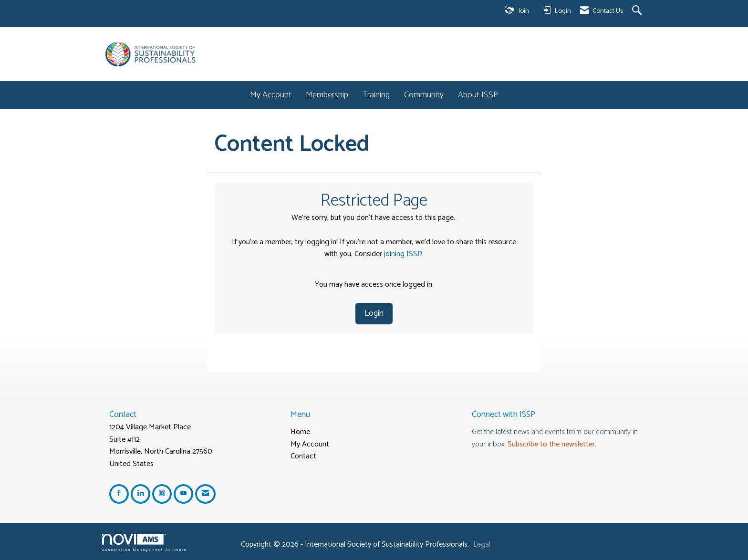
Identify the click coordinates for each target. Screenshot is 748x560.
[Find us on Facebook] (119, 494)
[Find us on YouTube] (183, 494)
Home (300, 432)
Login (374, 313)
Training (376, 95)
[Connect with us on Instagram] (162, 494)
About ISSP (478, 95)
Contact (303, 456)
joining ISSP (403, 254)
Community (424, 95)
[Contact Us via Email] (205, 494)
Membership (327, 95)
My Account (271, 95)
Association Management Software (145, 543)
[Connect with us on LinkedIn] (140, 494)
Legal (482, 544)
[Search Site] (638, 11)
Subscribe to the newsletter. (552, 444)
